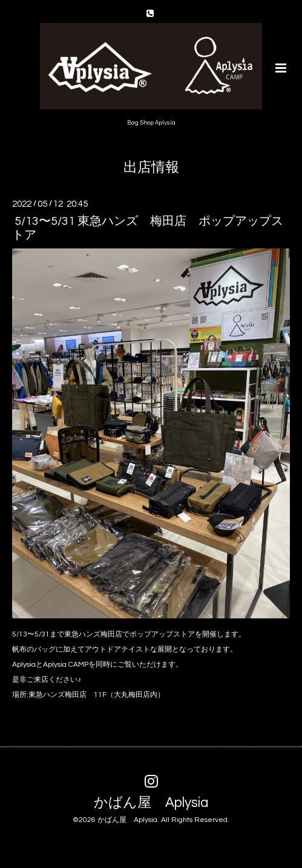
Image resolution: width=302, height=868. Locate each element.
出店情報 (151, 168)
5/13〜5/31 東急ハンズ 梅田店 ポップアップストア (148, 228)
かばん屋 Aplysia (151, 803)
